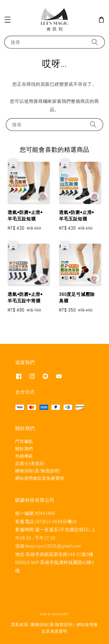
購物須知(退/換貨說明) (38, 471)
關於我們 (24, 449)
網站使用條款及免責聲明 (40, 478)
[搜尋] (95, 42)
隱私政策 (20, 625)
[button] (8, 19)
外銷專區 (24, 456)
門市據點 (24, 441)
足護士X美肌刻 (30, 463)
